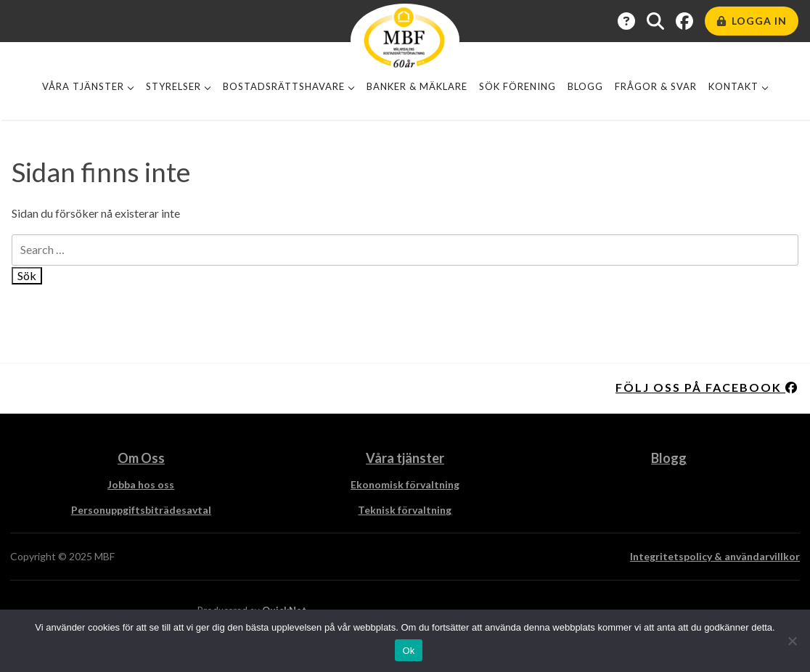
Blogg (585, 86)
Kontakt (733, 86)
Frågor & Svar (656, 86)
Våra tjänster (83, 86)
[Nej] (792, 641)
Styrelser (173, 86)
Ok (408, 651)
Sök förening (517, 86)
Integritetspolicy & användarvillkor (715, 556)
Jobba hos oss (141, 484)
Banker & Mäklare (417, 86)
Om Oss (141, 458)
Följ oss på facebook (707, 387)
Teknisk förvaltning (405, 510)
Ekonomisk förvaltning (405, 484)
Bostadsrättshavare (284, 86)
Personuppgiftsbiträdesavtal (141, 510)
